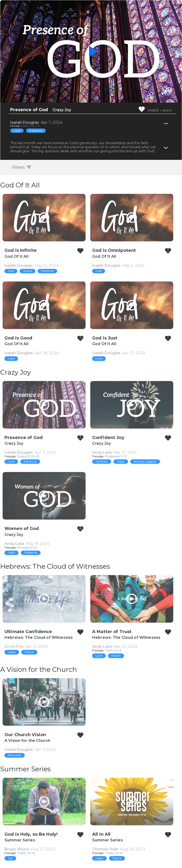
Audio (167, 111)
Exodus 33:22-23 (30, 126)
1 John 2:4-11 (113, 650)
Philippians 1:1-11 (116, 456)
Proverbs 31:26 (27, 547)
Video (153, 110)
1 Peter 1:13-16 (26, 853)
